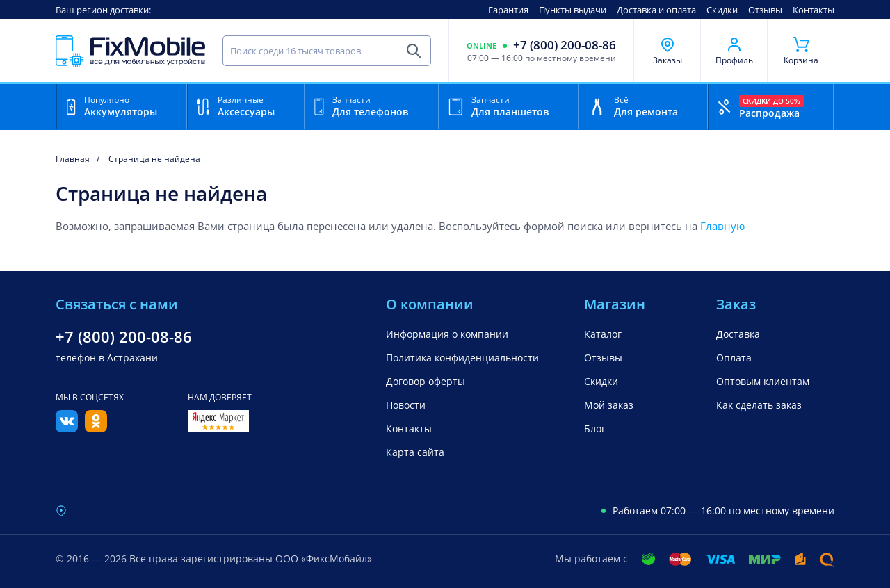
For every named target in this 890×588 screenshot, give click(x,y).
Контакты (814, 10)
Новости (406, 405)
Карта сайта (415, 452)
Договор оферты (426, 381)
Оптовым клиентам (763, 381)
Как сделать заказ (759, 405)
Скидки (722, 10)
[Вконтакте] (67, 428)
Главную (722, 226)
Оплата (734, 358)
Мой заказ (609, 405)
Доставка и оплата (656, 10)
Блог (595, 428)
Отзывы (765, 10)
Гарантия (508, 10)
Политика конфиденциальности (462, 358)
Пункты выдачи (573, 10)
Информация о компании (447, 334)
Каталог (603, 334)
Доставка (738, 334)
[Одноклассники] (96, 428)
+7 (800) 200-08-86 (565, 45)
